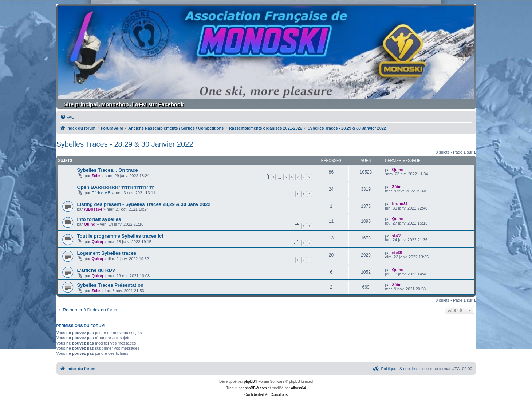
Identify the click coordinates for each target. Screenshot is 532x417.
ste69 (397, 253)
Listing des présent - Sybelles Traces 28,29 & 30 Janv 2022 (144, 204)
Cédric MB (101, 193)
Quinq (398, 170)
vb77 (396, 235)
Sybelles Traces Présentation (111, 285)
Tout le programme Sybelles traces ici (120, 236)
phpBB (249, 382)
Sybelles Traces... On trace (108, 170)
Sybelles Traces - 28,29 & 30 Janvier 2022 (125, 144)
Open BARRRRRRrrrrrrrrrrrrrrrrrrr (116, 187)
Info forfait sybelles (99, 219)
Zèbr (96, 176)
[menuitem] (67, 117)
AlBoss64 (93, 209)
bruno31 (400, 204)
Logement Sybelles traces (107, 253)
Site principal (81, 104)
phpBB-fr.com (256, 388)
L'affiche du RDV (96, 270)
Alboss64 (298, 388)
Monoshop (115, 104)
